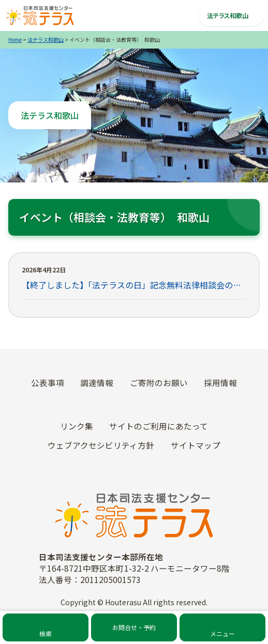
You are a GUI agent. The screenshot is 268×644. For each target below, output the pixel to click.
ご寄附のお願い (159, 382)
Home (15, 40)
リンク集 (77, 426)
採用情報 (220, 382)
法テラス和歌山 (46, 40)
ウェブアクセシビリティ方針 (101, 445)
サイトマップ (196, 445)
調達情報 (97, 382)
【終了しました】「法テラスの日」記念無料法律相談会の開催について (134, 285)
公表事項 (48, 382)
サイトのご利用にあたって (159, 426)
